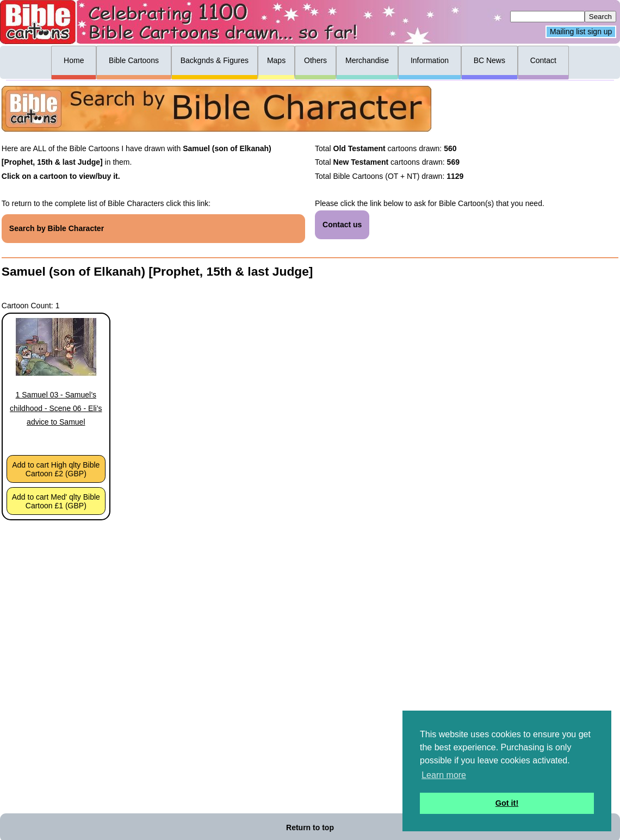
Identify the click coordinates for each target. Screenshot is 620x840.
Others (315, 60)
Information (430, 60)
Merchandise (367, 60)
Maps (276, 60)
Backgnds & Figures (215, 60)
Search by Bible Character (57, 228)
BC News (489, 60)
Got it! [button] (507, 803)
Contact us (342, 225)
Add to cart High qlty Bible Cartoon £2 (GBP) (56, 469)
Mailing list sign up (581, 32)
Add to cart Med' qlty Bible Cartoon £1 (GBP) (56, 501)
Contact (543, 60)
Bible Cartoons (134, 60)
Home (74, 60)
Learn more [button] (444, 775)
